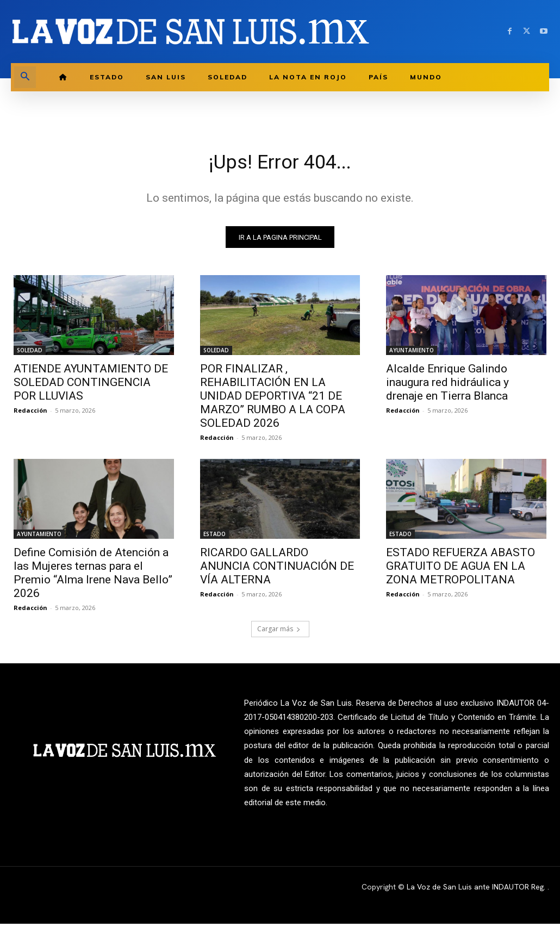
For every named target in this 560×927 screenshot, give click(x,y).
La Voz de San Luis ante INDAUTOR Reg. (477, 890)
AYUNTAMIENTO (412, 353)
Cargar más (279, 632)
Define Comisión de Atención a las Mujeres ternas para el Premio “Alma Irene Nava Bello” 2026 (93, 577)
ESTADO (214, 538)
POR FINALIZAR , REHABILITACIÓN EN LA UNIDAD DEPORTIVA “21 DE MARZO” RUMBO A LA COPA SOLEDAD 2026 (273, 399)
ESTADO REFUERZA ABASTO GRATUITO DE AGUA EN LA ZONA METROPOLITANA (461, 570)
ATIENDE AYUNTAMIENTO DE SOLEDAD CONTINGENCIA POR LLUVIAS (91, 385)
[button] (25, 77)
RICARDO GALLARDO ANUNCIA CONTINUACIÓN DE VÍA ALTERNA (277, 570)
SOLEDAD (30, 353)
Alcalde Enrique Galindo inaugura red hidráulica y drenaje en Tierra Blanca (447, 385)
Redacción (30, 413)
